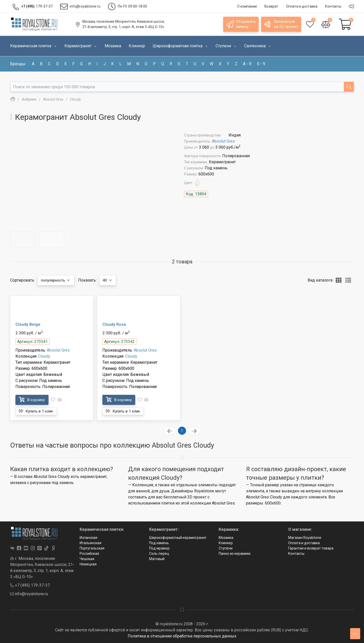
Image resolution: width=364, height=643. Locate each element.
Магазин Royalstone (305, 538)
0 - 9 (261, 64)
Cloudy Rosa (114, 324)
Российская (89, 554)
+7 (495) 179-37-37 (30, 585)
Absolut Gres (223, 141)
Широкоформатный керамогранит (178, 538)
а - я (247, 64)
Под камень (159, 543)
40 (111, 280)
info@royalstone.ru (29, 594)
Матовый (157, 559)
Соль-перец (159, 554)
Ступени (226, 548)
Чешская (87, 559)
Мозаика (226, 538)
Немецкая (88, 564)
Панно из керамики (235, 554)
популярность (57, 280)
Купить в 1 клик (38, 411)
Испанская (88, 538)
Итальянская (90, 543)
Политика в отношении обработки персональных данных (182, 636)
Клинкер (226, 543)
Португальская (92, 548)
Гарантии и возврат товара (311, 548)
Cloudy (44, 356)
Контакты (296, 554)
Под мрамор (159, 548)
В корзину (33, 399)
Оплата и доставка (304, 543)
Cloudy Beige (28, 324)
